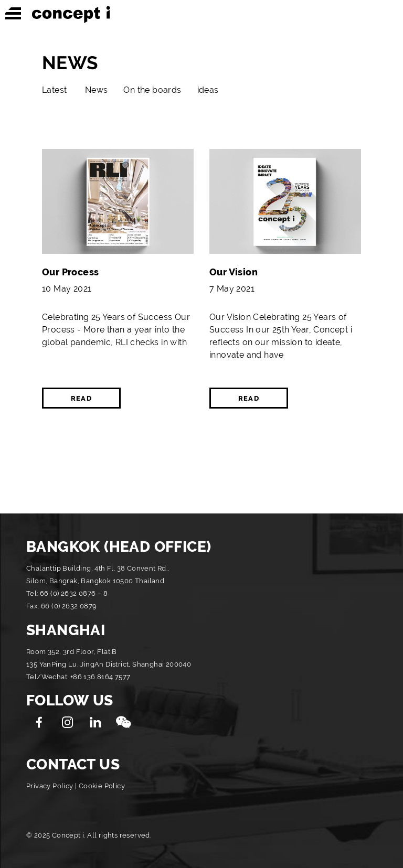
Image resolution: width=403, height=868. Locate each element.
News (97, 90)
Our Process (70, 272)
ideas (208, 90)
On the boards (152, 90)
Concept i (71, 15)
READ (81, 398)
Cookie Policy (102, 786)
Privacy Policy (50, 786)
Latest (54, 90)
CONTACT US (73, 764)
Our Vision (234, 272)
